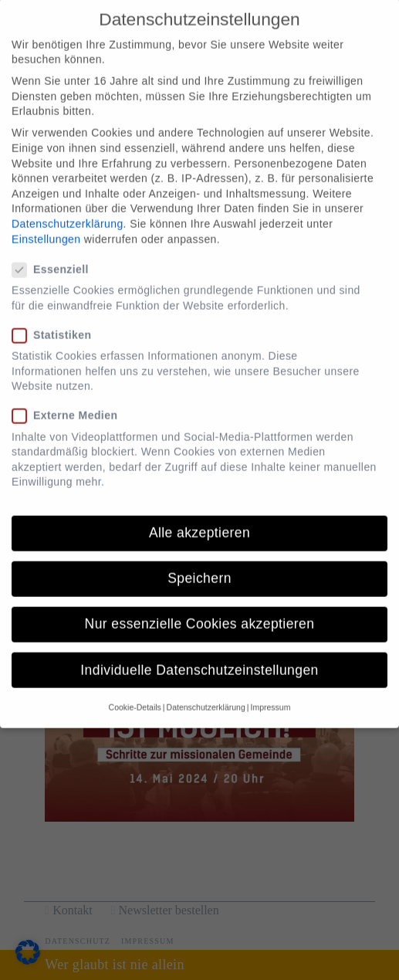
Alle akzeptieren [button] (199, 517)
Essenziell (55, 254)
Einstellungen (46, 222)
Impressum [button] (270, 691)
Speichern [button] (199, 562)
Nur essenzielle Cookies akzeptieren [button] (200, 608)
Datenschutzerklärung (68, 208)
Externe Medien (69, 400)
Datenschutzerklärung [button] (206, 691)
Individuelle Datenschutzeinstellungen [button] (199, 654)
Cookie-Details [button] (135, 691)
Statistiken (56, 319)
